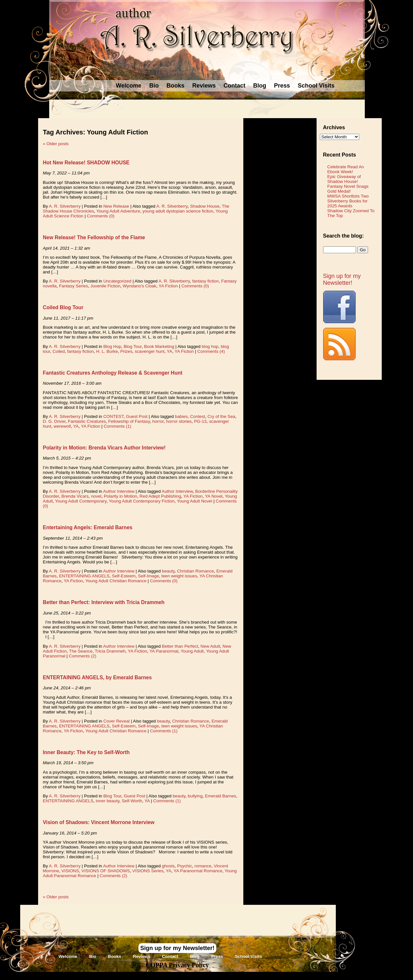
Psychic (185, 866)
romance (203, 866)
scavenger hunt (150, 351)
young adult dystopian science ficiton (178, 211)
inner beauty (107, 801)
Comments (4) (211, 351)
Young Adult (192, 651)
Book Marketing (159, 346)
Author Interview (119, 491)
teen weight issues (179, 576)
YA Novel (214, 496)
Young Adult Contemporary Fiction (142, 501)
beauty (168, 571)
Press (282, 86)
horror (158, 421)
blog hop (210, 346)
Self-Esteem (124, 576)
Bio (154, 86)
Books (175, 86)
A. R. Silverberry (65, 206)
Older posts (56, 144)
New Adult (210, 646)
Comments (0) (101, 216)
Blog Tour (132, 346)
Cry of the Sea (221, 416)
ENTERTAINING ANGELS (84, 576)
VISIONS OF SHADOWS (106, 871)
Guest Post (137, 416)
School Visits (316, 86)
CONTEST (113, 416)
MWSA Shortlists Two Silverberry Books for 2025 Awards (348, 201)
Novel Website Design (255, 976)
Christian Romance (195, 571)
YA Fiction (168, 286)
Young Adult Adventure (118, 211)
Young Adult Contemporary (81, 501)
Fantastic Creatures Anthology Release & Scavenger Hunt (113, 373)
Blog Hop (112, 346)
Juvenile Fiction (105, 286)
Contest (198, 416)
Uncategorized (117, 281)
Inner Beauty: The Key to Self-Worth (86, 752)
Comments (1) (117, 426)
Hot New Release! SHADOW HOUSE (86, 163)
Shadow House (205, 206)
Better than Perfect (180, 646)
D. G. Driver (54, 421)
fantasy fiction (206, 281)
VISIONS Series (148, 871)
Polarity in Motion (121, 496)
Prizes (126, 351)
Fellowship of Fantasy (129, 421)
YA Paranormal (164, 651)
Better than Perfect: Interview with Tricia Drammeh (104, 602)
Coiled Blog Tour (63, 307)
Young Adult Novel (194, 501)
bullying (195, 796)
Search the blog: (343, 236)
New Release (116, 206)
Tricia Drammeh (110, 651)
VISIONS (70, 871)
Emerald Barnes (221, 796)
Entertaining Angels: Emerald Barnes (88, 527)
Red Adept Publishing (160, 496)
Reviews (204, 86)
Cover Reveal (116, 721)
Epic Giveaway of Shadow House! (344, 179)
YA (170, 351)
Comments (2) (82, 656)
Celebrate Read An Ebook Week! (346, 169)
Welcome (129, 86)
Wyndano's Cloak (140, 286)
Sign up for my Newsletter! (342, 279)
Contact (234, 86)
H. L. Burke (107, 351)
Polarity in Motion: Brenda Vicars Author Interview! (104, 448)
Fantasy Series (73, 286)
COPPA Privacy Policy (177, 965)
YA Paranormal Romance (198, 871)
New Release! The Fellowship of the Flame (94, 237)
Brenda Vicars (75, 496)
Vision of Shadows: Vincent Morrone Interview (99, 822)
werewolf (62, 426)
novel (96, 496)
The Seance (81, 651)
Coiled (59, 351)
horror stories (179, 421)
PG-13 (200, 421)
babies (181, 416)
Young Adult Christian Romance (116, 581)
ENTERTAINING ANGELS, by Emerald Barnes (97, 677)
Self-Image (149, 576)
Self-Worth (132, 801)
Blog (260, 86)
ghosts (168, 866)
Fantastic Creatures (87, 421)
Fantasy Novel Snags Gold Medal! (348, 189)
